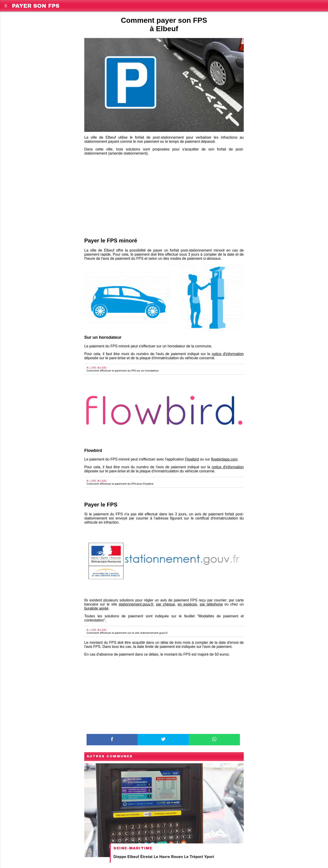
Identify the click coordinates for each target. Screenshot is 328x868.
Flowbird (192, 459)
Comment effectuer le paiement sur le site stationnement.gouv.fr (127, 633)
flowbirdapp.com (224, 459)
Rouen (177, 857)
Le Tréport (193, 857)
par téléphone (211, 604)
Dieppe (120, 857)
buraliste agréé (96, 608)
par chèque (165, 604)
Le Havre (162, 857)
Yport (209, 857)
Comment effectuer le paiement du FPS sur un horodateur (123, 371)
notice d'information (228, 354)
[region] (164, 196)
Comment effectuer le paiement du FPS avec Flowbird (120, 484)
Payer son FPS (36, 5)
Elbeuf (133, 857)
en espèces (187, 604)
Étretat (146, 857)
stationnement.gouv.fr (136, 604)
